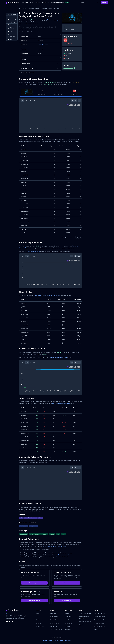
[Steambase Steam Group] (10, 622)
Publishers (68, 626)
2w (22, 100)
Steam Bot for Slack (100, 620)
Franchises (68, 629)
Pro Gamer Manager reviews (58, 357)
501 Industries (41, 49)
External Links (40, 64)
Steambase (9, 614)
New (31, 3)
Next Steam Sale (99, 623)
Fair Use (56, 641)
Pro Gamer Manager (34, 8)
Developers (68, 623)
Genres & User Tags (40, 68)
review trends (23, 24)
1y (30, 100)
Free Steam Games (85, 622)
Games (25, 8)
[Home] (20, 9)
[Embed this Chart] (73, 100)
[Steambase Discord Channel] (7, 622)
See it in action (67, 583)
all (34, 100)
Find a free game (34, 583)
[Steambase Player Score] (76, 37)
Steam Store (68, 553)
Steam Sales (45, 3)
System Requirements (40, 73)
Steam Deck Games (56, 629)
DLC (37, 617)
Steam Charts (40, 626)
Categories (68, 617)
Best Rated (54, 613)
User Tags (68, 620)
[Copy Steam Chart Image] (76, 100)
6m (27, 256)
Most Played (25, 3)
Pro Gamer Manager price (32, 251)
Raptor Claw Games (43, 45)
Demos (38, 620)
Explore (104, 3)
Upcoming (37, 3)
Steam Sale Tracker (85, 613)
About (62, 641)
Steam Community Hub (65, 555)
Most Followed (55, 620)
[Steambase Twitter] (12, 622)
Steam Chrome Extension (57, 3)
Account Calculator (100, 626)
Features (40, 59)
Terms (50, 641)
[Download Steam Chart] (79, 100)
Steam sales (38, 295)
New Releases (55, 623)
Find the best (67, 600)
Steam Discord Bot (100, 617)
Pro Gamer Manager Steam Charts (51, 8)
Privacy (45, 641)
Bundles (38, 623)
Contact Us (68, 641)
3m (27, 100)
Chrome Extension (99, 613)
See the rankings (34, 600)
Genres (67, 613)
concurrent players (54, 22)
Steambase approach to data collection (55, 547)
